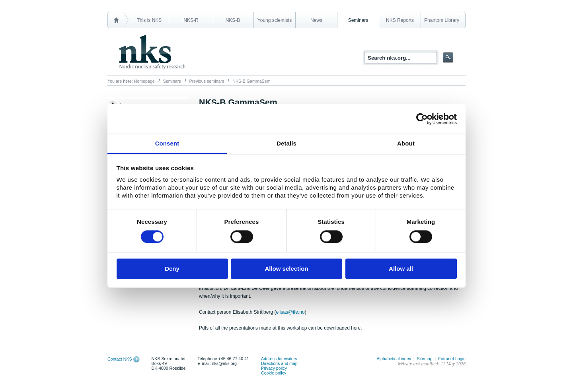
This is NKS (149, 20)
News (316, 20)
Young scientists (275, 20)
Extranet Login (452, 359)
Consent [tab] (167, 143)
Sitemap (425, 359)
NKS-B (233, 20)
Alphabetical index (394, 359)
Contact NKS (120, 359)
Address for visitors (279, 359)
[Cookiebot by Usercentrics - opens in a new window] (422, 119)
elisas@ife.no (290, 312)
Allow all (401, 269)
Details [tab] (286, 143)
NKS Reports (400, 20)
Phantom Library (442, 20)
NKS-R (191, 20)
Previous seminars (207, 81)
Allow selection (286, 269)
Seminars (358, 20)
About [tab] (406, 143)
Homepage (144, 81)
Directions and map (279, 363)
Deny (172, 269)
